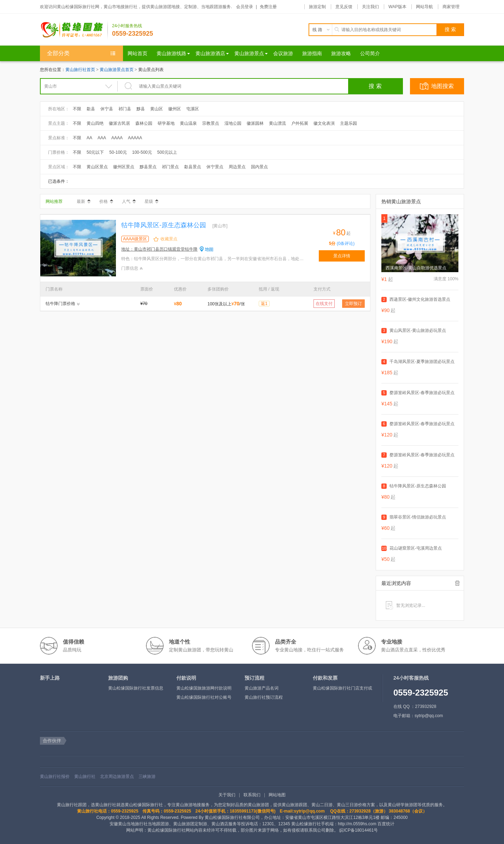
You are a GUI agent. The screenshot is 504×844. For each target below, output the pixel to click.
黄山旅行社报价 (55, 776)
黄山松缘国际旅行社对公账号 (204, 697)
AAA (102, 138)
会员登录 (245, 7)
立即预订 (353, 304)
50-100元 (118, 152)
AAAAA (135, 138)
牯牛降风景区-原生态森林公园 (164, 225)
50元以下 (95, 152)
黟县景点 (148, 167)
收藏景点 (169, 239)
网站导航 (424, 7)
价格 (106, 201)
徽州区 (175, 109)
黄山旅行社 (85, 776)
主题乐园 (348, 123)
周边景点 (237, 167)
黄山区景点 (97, 167)
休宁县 (107, 109)
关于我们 (227, 795)
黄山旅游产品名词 (262, 688)
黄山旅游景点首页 (117, 70)
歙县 (91, 109)
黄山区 (157, 109)
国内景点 (259, 167)
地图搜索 (443, 86)
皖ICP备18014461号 (359, 830)
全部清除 (457, 583)
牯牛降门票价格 (60, 304)
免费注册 (268, 7)
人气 (129, 201)
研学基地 (166, 123)
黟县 (141, 109)
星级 (151, 201)
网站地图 (277, 795)
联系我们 (252, 795)
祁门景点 (170, 167)
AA (89, 138)
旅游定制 (317, 7)
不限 (77, 109)
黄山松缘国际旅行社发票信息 (136, 688)
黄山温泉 (188, 123)
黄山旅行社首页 (80, 70)
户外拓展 (300, 123)
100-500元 (142, 152)
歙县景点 (193, 167)
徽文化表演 (324, 123)
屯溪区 (193, 109)
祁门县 (125, 109)
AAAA (117, 138)
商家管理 (451, 7)
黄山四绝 (95, 123)
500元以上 (167, 152)
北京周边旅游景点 (117, 776)
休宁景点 (215, 167)
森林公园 (144, 123)
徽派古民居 (119, 123)
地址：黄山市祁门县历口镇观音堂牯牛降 (159, 249)
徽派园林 (255, 123)
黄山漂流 (277, 123)
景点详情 (342, 256)
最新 (84, 201)
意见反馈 (344, 7)
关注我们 (370, 7)
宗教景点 (211, 123)
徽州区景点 (124, 167)
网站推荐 (54, 201)
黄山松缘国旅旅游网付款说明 (204, 688)
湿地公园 (233, 123)
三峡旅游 (147, 776)
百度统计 (386, 824)
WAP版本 (397, 7)
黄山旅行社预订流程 (264, 697)
